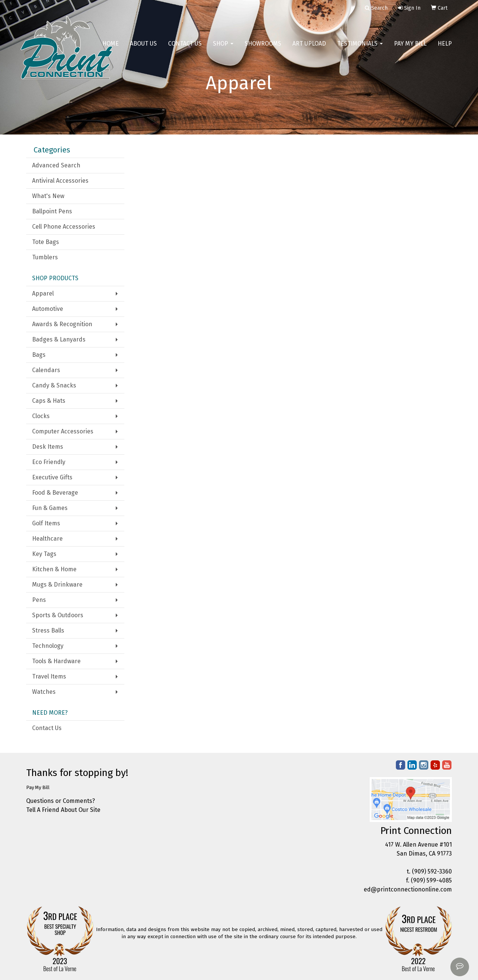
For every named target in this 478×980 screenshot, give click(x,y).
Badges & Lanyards (59, 339)
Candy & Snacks (54, 385)
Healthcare (47, 539)
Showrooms (263, 48)
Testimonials (360, 48)
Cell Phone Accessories (64, 227)
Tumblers (45, 257)
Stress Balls (48, 630)
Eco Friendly (49, 462)
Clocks (41, 416)
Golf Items (46, 523)
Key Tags (44, 554)
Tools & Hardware (56, 661)
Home (111, 48)
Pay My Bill (410, 48)
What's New (48, 196)
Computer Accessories (63, 431)
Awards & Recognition (62, 324)
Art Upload (309, 48)
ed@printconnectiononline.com (408, 889)
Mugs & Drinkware (57, 585)
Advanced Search (56, 165)
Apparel (43, 293)
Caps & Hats (49, 401)
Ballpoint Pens (52, 211)
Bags (39, 355)
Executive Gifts (52, 477)
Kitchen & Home (54, 569)
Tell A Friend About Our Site (63, 810)
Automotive (48, 309)
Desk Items (48, 447)
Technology (48, 646)
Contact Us (185, 48)
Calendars (46, 370)
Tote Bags (46, 242)
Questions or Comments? (60, 801)
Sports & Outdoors (58, 615)
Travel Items (49, 676)
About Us (143, 48)
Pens (39, 600)
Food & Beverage (55, 493)
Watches (44, 692)
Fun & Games (50, 508)
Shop (223, 48)
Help (445, 48)
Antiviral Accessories (60, 181)
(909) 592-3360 (432, 871)
